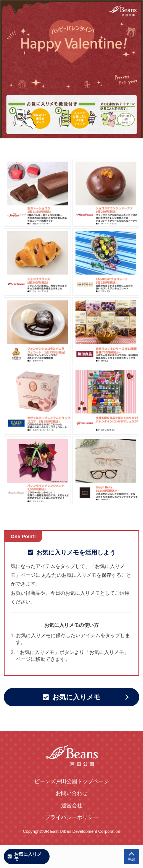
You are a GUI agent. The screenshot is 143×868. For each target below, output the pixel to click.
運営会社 (72, 805)
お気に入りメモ (71, 697)
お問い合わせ (72, 793)
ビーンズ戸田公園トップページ (72, 781)
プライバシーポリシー (72, 817)
